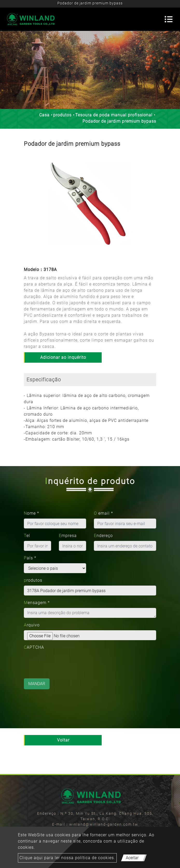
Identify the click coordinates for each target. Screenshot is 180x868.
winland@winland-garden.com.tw (104, 824)
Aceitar (132, 858)
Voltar (63, 740)
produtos (62, 115)
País (30, 558)
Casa (44, 115)
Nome (32, 513)
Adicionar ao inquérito (63, 357)
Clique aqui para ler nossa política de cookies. (67, 858)
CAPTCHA (34, 647)
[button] (29, 208)
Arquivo (32, 625)
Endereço (103, 536)
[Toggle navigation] (169, 19)
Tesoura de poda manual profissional (114, 115)
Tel (27, 536)
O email (103, 513)
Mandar (37, 684)
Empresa (68, 536)
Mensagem (37, 603)
